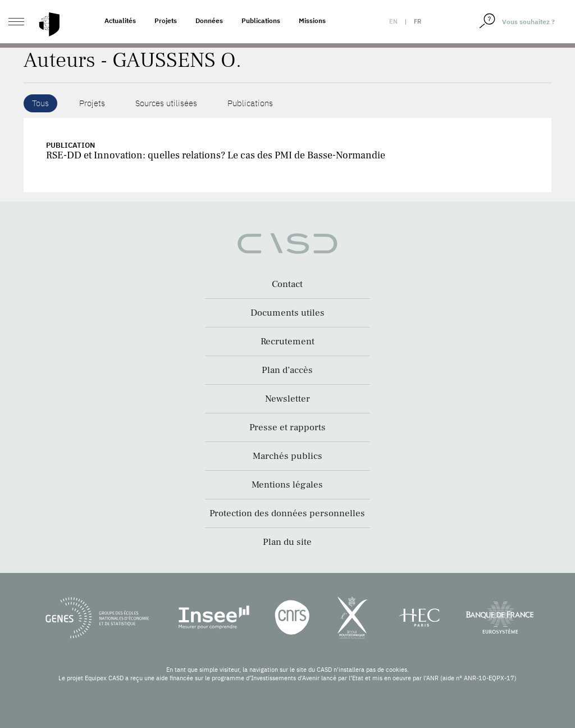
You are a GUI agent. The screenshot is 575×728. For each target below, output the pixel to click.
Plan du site (287, 542)
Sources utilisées (166, 103)
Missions (312, 21)
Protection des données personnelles (287, 513)
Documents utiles (287, 313)
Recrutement (287, 342)
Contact (287, 284)
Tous (40, 103)
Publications (261, 21)
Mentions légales (287, 485)
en (393, 21)
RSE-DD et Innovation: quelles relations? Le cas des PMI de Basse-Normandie (216, 155)
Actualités (120, 21)
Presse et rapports (287, 427)
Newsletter (287, 399)
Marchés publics (287, 456)
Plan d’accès (287, 370)
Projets (166, 21)
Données (209, 21)
